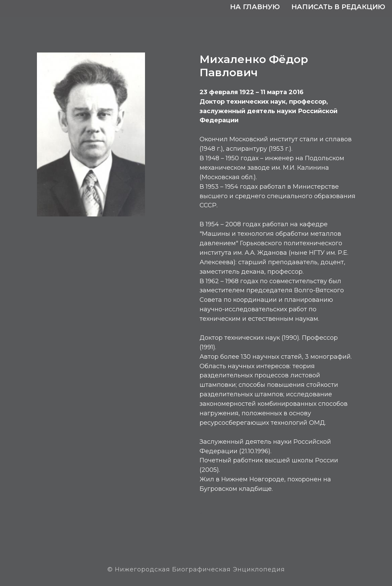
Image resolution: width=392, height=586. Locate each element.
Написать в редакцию (338, 7)
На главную (255, 7)
